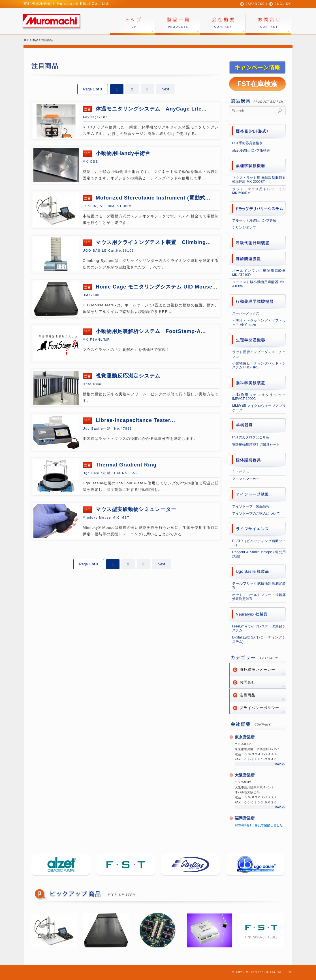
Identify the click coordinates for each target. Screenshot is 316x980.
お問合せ (247, 682)
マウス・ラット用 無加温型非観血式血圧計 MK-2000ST (259, 180)
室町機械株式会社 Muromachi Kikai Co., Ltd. (67, 4)
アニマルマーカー (246, 479)
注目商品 (247, 695)
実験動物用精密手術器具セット (256, 445)
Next (166, 89)
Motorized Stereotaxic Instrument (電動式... (152, 198)
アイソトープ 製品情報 (251, 506)
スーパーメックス (246, 313)
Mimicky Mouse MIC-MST (106, 517)
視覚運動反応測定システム (127, 376)
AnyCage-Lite (95, 117)
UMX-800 (91, 295)
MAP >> (280, 764)
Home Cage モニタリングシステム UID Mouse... (156, 287)
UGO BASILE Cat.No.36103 (108, 251)
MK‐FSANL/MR (96, 340)
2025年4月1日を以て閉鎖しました (259, 825)
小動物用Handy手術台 (122, 153)
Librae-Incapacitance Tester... (135, 420)
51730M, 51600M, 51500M (107, 206)
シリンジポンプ (244, 228)
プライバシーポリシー (259, 708)
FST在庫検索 (257, 84)
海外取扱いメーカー (257, 670)
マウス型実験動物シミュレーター (135, 509)
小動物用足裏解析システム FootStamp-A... (150, 331)
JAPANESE (255, 4)
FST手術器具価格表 (247, 143)
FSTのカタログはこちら (251, 437)
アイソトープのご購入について (256, 514)
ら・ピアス (241, 472)
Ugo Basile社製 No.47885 (107, 429)
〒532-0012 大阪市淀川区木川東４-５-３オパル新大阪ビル (254, 787)
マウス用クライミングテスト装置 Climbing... (152, 242)
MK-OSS (90, 162)
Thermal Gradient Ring (125, 465)
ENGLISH (283, 4)
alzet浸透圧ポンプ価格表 (251, 150)
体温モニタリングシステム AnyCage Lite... (150, 109)
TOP (26, 40)
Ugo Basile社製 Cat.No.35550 (111, 473)
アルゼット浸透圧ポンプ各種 (254, 220)
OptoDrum (92, 384)
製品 (35, 40)
